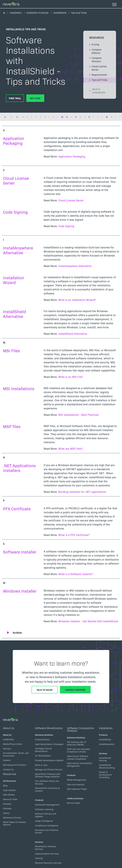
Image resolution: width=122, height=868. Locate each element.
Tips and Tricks (99, 80)
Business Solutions (44, 735)
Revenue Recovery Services (48, 863)
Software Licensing (44, 809)
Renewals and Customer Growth (47, 831)
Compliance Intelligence (47, 825)
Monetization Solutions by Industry (47, 789)
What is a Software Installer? (76, 574)
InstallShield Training (105, 759)
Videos (6, 813)
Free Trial (15, 98)
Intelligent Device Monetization (43, 750)
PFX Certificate (17, 508)
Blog (5, 785)
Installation (16, 13)
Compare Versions (97, 59)
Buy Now (35, 98)
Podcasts (7, 808)
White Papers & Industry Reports (15, 823)
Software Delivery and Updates (46, 815)
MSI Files (11, 350)
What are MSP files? (70, 449)
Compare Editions (97, 51)
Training (39, 858)
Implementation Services (47, 854)
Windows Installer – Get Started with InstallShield (88, 621)
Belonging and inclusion (15, 765)
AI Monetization (42, 739)
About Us (9, 728)
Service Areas (73, 803)
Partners (7, 749)
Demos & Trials (10, 799)
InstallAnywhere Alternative (18, 250)
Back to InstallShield (97, 91)
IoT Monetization (43, 756)
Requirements (99, 75)
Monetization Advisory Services (46, 848)
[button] (63, 633)
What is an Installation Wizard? (77, 300)
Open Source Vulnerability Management (79, 764)
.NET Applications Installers (19, 468)
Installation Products (37, 13)
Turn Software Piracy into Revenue (47, 782)
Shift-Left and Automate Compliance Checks (78, 750)
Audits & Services (75, 798)
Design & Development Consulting (105, 775)
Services (39, 842)
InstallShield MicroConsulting (107, 766)
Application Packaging (14, 140)
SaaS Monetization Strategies (49, 744)
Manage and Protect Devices (49, 769)
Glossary (7, 804)
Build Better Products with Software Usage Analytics (48, 775)
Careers (7, 760)
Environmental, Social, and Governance (16, 754)
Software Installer (20, 552)
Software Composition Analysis (81, 729)
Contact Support (75, 690)
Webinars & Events (12, 818)
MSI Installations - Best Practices (78, 415)
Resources (10, 774)
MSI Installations (19, 388)
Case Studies (9, 790)
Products (39, 800)
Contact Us (8, 769)
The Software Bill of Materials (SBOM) (76, 743)
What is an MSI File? (71, 377)
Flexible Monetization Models (49, 760)
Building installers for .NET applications (82, 492)
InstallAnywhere (107, 744)
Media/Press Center (13, 744)
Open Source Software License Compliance (78, 757)
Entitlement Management (47, 805)
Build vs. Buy (41, 765)
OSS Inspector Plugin (77, 789)
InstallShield (60, 13)
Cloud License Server (99, 68)
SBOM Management (76, 780)
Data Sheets (9, 795)
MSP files (12, 426)
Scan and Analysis (76, 784)
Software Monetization (49, 728)
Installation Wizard (14, 280)
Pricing (95, 44)
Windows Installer (20, 591)
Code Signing (15, 212)
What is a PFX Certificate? (74, 535)
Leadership (8, 739)
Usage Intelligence (44, 821)
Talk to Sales (45, 690)
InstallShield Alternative (15, 314)
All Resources (9, 781)
